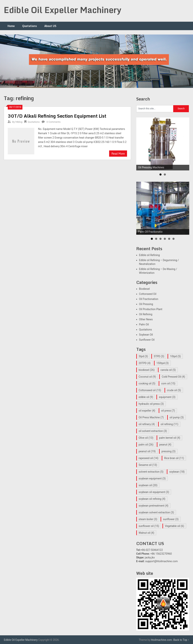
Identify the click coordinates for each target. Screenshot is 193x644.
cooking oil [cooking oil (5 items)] (147, 383)
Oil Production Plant (151, 309)
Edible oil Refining (149, 255)
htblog (19, 122)
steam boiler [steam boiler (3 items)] (148, 519)
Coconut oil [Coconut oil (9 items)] (147, 377)
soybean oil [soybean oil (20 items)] (148, 485)
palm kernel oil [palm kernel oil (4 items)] (170, 438)
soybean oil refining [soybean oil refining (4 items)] (152, 499)
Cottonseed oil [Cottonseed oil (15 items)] (150, 390)
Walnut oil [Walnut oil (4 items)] (147, 533)
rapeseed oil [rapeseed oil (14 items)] (149, 458)
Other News (146, 319)
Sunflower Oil (147, 340)
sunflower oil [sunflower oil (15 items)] (149, 526)
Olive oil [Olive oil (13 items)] (146, 438)
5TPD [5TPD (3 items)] (159, 356)
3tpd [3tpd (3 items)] (143, 356)
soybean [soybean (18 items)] (177, 472)
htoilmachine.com (162, 640)
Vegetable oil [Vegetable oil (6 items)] (175, 526)
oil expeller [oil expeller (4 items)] (147, 411)
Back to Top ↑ (181, 640)
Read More (118, 154)
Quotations (29, 26)
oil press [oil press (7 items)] (168, 411)
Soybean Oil (146, 335)
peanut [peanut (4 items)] (165, 445)
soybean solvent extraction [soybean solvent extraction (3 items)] (156, 512)
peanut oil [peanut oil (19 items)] (147, 451)
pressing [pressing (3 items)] (168, 451)
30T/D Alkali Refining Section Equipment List (57, 116)
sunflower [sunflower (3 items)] (171, 519)
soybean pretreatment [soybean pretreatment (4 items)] (154, 506)
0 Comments (54, 122)
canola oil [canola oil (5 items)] (168, 370)
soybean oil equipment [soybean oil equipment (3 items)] (154, 492)
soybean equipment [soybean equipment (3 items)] (152, 478)
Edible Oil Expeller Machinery (63, 10)
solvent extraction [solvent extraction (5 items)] (151, 472)
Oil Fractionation (149, 299)
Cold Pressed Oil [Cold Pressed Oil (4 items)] (173, 377)
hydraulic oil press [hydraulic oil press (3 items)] (151, 404)
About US (50, 26)
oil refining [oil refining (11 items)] (169, 424)
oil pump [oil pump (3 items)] (177, 417)
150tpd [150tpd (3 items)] (163, 363)
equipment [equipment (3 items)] (167, 397)
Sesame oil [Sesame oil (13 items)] (148, 465)
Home (11, 26)
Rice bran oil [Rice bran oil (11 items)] (174, 458)
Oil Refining (146, 314)
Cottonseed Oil (148, 294)
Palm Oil (144, 324)
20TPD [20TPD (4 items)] (145, 363)
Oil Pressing (146, 304)
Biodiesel (144, 289)
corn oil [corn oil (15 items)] (168, 383)
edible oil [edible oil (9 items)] (146, 397)
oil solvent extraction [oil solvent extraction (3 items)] (153, 431)
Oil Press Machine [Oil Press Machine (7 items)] (151, 417)
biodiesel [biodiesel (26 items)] (147, 370)
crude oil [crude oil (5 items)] (174, 390)
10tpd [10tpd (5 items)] (175, 356)
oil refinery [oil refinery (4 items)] (147, 424)
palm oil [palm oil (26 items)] (146, 445)
